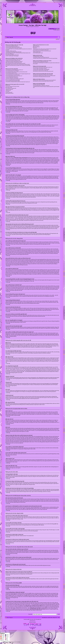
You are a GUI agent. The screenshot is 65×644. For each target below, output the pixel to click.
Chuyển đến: (30, 614)
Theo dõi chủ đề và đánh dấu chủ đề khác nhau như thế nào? (43, 75)
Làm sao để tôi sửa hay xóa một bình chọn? (13, 75)
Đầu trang (8, 104)
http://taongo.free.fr (33, 621)
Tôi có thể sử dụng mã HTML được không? (12, 86)
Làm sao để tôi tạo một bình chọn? (11, 73)
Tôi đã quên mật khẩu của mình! (11, 51)
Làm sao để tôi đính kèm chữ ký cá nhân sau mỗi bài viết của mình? (16, 72)
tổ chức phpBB (47, 586)
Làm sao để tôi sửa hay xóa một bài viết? (12, 71)
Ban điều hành (45, 617)
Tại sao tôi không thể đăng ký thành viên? (12, 55)
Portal (8, 37)
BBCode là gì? (8, 85)
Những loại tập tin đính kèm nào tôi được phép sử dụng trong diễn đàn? (44, 80)
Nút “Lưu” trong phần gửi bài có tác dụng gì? (13, 80)
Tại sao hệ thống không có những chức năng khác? (41, 86)
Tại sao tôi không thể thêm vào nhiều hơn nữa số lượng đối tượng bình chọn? (18, 74)
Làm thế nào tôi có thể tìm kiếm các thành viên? (41, 70)
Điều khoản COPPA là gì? (10, 54)
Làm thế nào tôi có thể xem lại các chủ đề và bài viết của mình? (43, 71)
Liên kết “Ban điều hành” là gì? (38, 53)
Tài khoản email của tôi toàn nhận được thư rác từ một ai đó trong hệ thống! (45, 58)
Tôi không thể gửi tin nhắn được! (38, 56)
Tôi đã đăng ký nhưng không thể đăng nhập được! (13, 52)
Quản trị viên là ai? (36, 46)
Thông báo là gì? (8, 90)
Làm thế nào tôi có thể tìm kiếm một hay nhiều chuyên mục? (43, 67)
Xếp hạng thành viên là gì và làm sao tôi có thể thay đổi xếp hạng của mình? (18, 64)
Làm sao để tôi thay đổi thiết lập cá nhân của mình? (14, 59)
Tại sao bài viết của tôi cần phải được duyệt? (13, 81)
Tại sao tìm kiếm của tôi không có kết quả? (40, 68)
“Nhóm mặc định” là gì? (37, 52)
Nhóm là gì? (35, 48)
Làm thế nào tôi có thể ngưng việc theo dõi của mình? (42, 77)
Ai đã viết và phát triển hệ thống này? (39, 85)
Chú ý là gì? (7, 91)
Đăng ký (58, 39)
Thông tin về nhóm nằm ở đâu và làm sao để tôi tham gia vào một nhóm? (45, 49)
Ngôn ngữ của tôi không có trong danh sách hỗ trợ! (14, 62)
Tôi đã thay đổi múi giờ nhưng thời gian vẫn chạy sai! (14, 61)
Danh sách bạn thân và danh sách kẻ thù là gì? (40, 62)
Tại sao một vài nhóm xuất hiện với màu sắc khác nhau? (42, 51)
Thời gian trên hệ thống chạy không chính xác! (13, 60)
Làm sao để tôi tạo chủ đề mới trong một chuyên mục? (14, 70)
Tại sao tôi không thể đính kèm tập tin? (12, 77)
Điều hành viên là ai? (36, 47)
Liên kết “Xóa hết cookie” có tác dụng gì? (12, 56)
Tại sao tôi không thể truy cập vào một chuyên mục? (14, 76)
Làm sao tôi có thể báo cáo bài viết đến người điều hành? (15, 79)
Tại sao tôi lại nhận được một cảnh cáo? (12, 78)
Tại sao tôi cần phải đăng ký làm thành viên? (13, 47)
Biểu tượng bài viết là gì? (9, 93)
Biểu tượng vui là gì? (9, 87)
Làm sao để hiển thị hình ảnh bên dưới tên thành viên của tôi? (15, 63)
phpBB (28, 619)
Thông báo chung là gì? (9, 89)
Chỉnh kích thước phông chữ (59, 37)
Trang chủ (11, 37)
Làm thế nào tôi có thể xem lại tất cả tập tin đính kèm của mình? (43, 81)
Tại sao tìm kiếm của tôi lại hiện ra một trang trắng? (41, 69)
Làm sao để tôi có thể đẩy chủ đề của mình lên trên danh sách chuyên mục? (18, 82)
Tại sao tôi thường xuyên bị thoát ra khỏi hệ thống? (14, 48)
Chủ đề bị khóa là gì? (9, 92)
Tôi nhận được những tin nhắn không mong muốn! (41, 57)
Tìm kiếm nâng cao (56, 30)
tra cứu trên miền (46, 603)
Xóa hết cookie (50, 617)
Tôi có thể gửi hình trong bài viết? (11, 88)
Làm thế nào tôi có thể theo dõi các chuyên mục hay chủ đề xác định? (44, 76)
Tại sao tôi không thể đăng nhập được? (12, 46)
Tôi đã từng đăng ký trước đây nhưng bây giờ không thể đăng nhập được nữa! (18, 53)
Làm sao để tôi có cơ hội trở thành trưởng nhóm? (41, 50)
